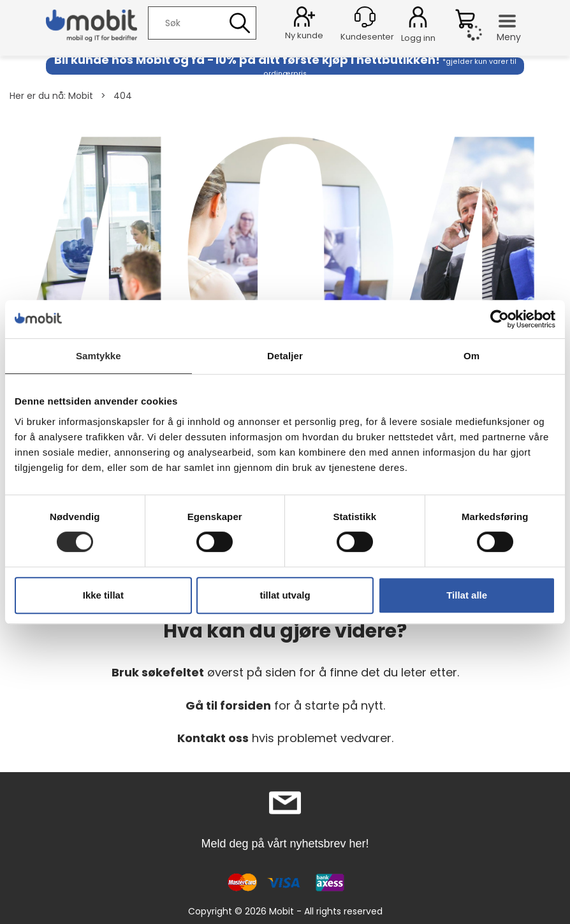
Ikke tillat (103, 595)
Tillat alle (467, 595)
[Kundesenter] (365, 17)
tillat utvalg (285, 595)
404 (123, 96)
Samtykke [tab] (99, 356)
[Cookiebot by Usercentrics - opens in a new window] (500, 319)
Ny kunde (304, 35)
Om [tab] (471, 356)
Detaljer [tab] (285, 356)
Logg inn (418, 19)
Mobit (81, 96)
